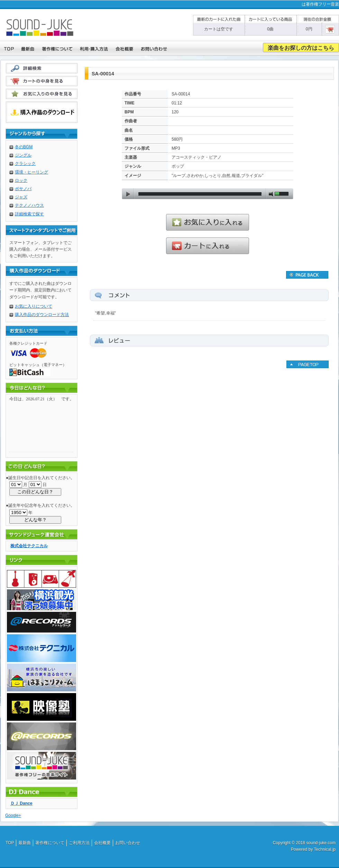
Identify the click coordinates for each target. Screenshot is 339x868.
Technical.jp (325, 849)
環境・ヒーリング (31, 172)
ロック (21, 180)
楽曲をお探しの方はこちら (301, 48)
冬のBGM (24, 147)
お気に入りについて (34, 306)
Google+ (13, 815)
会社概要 (102, 843)
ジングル (23, 155)
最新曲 (25, 843)
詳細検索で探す (29, 214)
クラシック (25, 164)
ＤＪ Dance (21, 803)
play (128, 194)
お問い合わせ (128, 843)
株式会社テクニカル (29, 546)
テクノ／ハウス (29, 205)
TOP (10, 843)
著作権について (50, 843)
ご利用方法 (79, 843)
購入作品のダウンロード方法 (42, 315)
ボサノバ (23, 189)
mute (271, 194)
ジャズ (21, 197)
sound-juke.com (321, 843)
